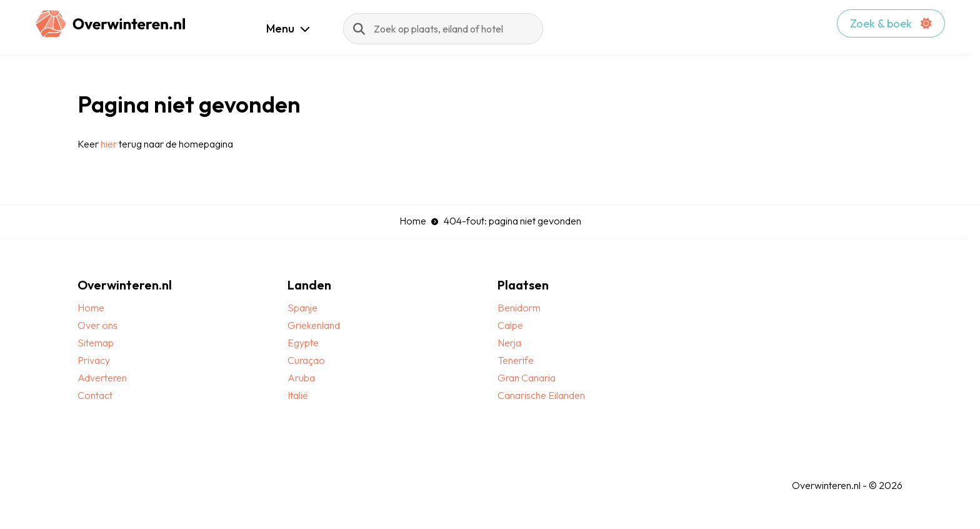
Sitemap (96, 343)
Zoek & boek (891, 23)
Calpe (510, 325)
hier (109, 144)
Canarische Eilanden (541, 395)
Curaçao (306, 360)
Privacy (94, 360)
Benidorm (519, 308)
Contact (95, 395)
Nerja (509, 343)
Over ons (97, 325)
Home (413, 221)
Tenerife (516, 360)
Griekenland (314, 325)
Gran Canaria (527, 378)
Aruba (301, 378)
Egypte (303, 343)
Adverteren (102, 378)
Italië (298, 395)
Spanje (302, 308)
